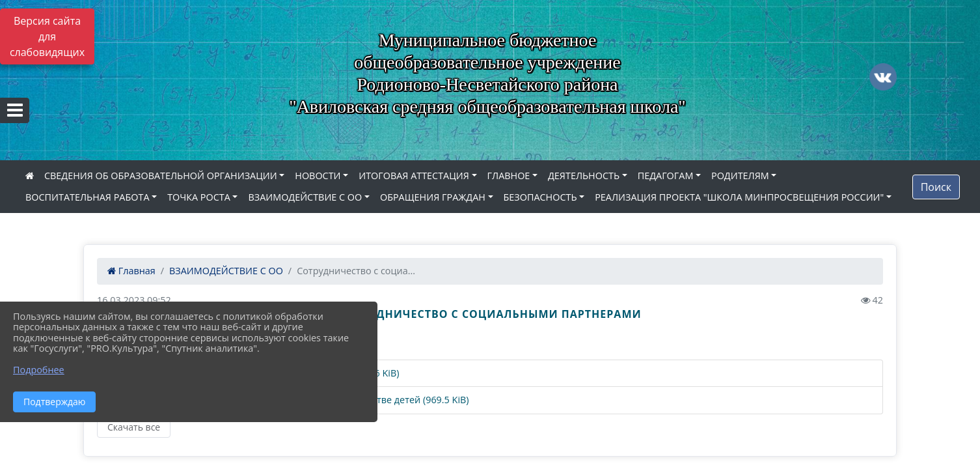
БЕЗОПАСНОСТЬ (540, 197)
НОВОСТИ (318, 176)
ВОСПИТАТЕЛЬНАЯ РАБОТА (87, 197)
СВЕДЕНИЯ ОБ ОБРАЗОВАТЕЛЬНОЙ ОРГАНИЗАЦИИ (161, 176)
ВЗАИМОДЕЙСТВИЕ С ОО (305, 197)
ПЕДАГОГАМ (666, 176)
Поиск (936, 187)
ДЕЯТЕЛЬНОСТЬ (584, 176)
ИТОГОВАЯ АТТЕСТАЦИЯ (414, 176)
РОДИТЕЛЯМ (740, 176)
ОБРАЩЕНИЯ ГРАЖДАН (433, 197)
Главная (131, 271)
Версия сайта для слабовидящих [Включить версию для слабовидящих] (47, 36)
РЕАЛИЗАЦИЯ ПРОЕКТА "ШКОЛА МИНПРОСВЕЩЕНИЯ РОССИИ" (739, 197)
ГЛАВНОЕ (509, 176)
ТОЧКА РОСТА (199, 197)
